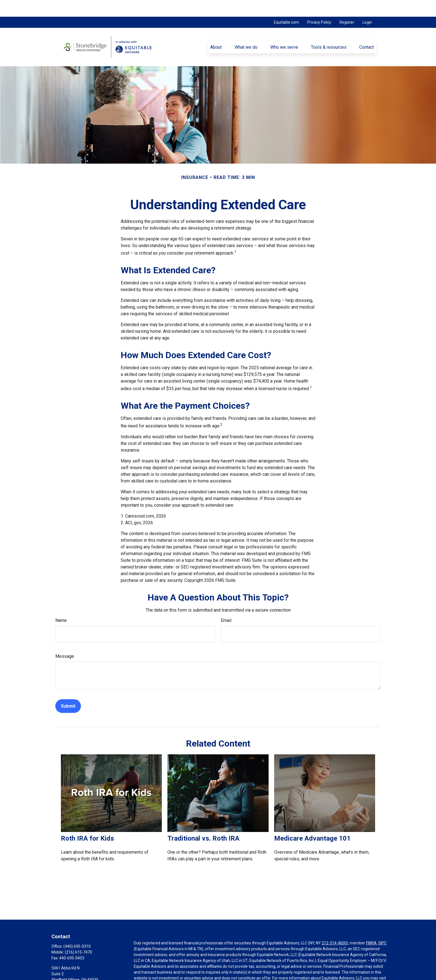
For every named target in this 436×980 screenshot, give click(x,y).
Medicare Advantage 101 (312, 822)
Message (65, 640)
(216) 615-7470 (78, 935)
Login (367, 6)
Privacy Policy (319, 6)
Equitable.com (286, 6)
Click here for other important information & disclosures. (183, 977)
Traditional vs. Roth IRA (203, 822)
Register (347, 6)
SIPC (382, 926)
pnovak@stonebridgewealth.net (80, 972)
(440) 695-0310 (77, 930)
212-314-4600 (334, 926)
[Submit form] (68, 689)
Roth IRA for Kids (87, 822)
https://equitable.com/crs (156, 967)
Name (61, 604)
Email (226, 604)
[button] (216, 30)
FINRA (371, 926)
